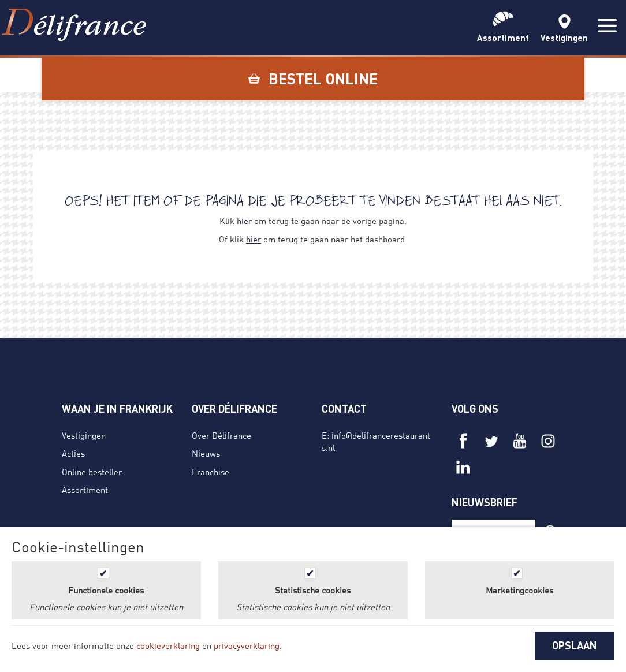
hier (244, 221)
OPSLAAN (575, 645)
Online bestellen (92, 472)
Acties (73, 453)
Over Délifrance (221, 435)
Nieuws (206, 453)
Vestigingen (84, 435)
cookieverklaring (168, 645)
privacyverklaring (247, 645)
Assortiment (85, 490)
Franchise (210, 472)
